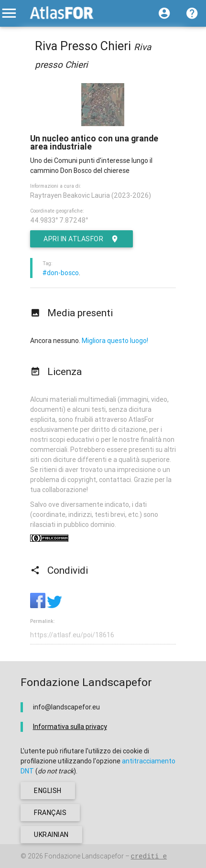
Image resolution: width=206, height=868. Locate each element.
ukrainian (51, 835)
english (48, 791)
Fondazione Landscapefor (84, 856)
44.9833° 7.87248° (59, 220)
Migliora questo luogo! (115, 341)
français (50, 813)
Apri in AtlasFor (81, 239)
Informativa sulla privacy (70, 727)
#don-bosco (61, 273)
